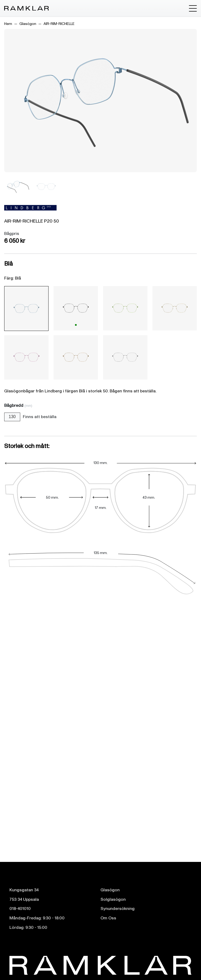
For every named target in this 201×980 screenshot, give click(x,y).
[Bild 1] (17, 187)
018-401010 (20, 909)
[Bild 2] (46, 187)
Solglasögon (113, 899)
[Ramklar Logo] (27, 8)
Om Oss (108, 918)
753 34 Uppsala (24, 899)
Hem (8, 24)
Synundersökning (118, 909)
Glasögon (28, 24)
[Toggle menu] (193, 8)
